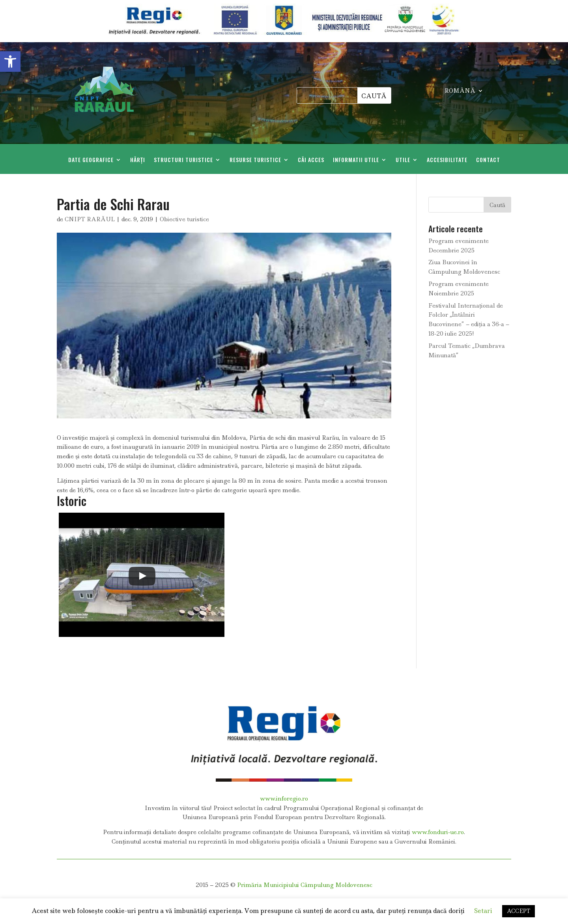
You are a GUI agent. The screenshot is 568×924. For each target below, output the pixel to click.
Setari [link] (483, 911)
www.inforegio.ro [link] (284, 799)
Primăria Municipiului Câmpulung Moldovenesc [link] (305, 885)
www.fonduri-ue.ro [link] (438, 832)
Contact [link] (488, 160)
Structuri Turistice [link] (183, 160)
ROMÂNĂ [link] (460, 91)
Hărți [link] (138, 160)
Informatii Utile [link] (356, 160)
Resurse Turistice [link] (255, 160)
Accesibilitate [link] (447, 160)
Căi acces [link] (311, 160)
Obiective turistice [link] (184, 219)
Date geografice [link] (91, 160)
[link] (10, 62)
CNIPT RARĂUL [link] (90, 219)
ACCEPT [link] (518, 911)
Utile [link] (403, 160)
